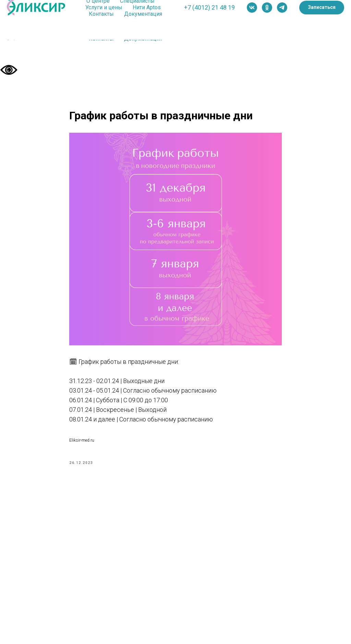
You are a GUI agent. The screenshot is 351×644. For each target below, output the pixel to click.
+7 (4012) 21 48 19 (209, 7)
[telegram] (282, 8)
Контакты (101, 14)
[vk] (252, 8)
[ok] (267, 8)
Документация (143, 14)
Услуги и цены (104, 7)
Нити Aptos (147, 7)
